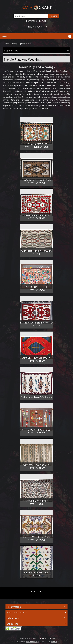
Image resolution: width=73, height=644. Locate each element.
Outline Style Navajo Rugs (36, 253)
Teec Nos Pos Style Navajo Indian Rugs (36, 145)
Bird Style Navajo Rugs (36, 574)
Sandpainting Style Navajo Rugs (36, 431)
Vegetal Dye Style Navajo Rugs (36, 467)
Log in (43, 21)
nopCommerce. (32, 642)
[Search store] (31, 16)
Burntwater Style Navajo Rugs (36, 538)
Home (7, 44)
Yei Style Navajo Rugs (36, 397)
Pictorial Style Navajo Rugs (36, 288)
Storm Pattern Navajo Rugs (36, 324)
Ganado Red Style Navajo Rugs (36, 217)
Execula (54, 642)
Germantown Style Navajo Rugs (36, 360)
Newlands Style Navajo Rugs (36, 503)
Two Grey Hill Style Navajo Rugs (36, 181)
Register (31, 21)
